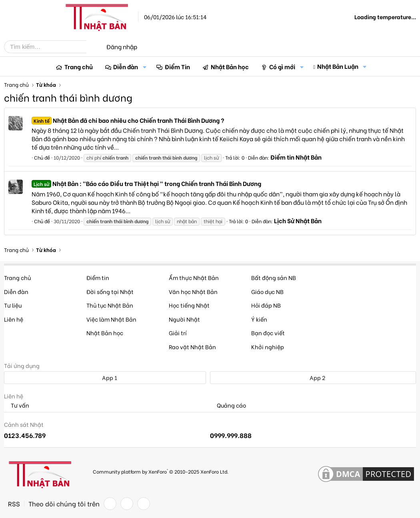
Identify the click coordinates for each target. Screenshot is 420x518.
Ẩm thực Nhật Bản (194, 277)
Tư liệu (13, 305)
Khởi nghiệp (268, 347)
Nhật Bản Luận (338, 66)
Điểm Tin (177, 66)
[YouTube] (144, 504)
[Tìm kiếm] (51, 47)
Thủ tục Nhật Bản (110, 305)
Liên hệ (14, 319)
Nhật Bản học (230, 66)
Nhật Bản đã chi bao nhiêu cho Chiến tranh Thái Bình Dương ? (128, 120)
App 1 (105, 377)
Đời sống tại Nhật (110, 291)
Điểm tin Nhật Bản (296, 157)
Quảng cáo (228, 405)
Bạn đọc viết (268, 333)
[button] (144, 67)
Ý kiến (259, 319)
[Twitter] (127, 504)
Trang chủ (79, 66)
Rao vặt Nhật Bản (192, 347)
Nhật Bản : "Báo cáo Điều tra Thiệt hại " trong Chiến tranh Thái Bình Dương (146, 183)
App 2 (313, 377)
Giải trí (178, 333)
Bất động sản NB (274, 277)
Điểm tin (98, 277)
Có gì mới (282, 66)
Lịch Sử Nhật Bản (298, 220)
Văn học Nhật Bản (193, 291)
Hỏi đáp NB (266, 305)
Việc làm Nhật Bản (111, 319)
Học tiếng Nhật (189, 305)
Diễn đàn (126, 66)
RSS (14, 504)
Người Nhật (184, 319)
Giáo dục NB (267, 291)
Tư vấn (17, 405)
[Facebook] (110, 504)
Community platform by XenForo (161, 471)
